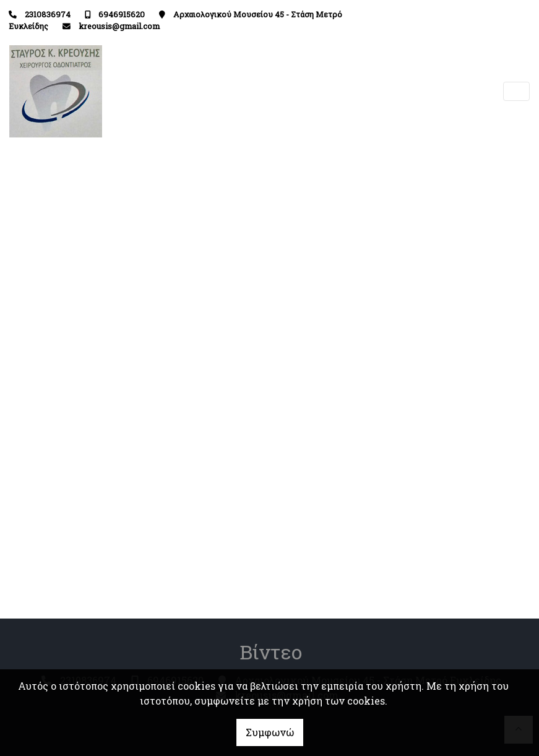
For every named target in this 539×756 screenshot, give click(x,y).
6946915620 (122, 14)
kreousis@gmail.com (119, 26)
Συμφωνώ (270, 732)
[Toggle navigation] (517, 91)
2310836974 (48, 14)
